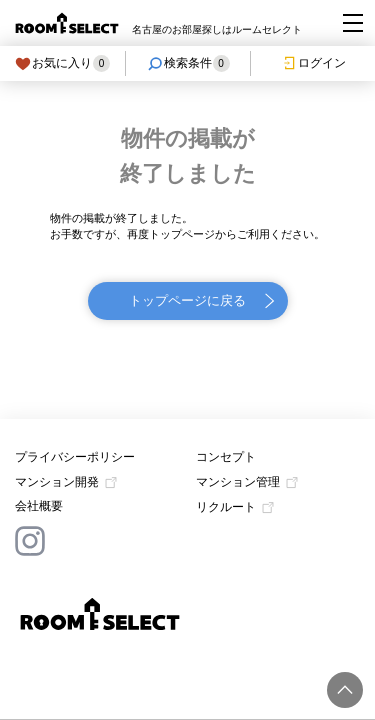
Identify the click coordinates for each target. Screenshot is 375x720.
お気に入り (62, 63)
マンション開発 (57, 482)
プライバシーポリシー (75, 457)
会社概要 (39, 506)
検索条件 (188, 63)
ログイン (313, 63)
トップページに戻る (187, 300)
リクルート (226, 507)
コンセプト (226, 457)
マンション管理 (238, 482)
